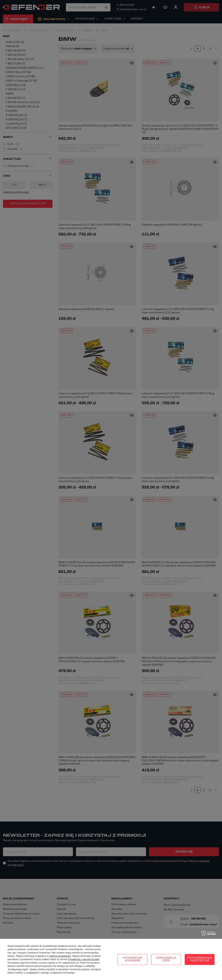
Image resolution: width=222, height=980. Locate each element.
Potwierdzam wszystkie (200, 959)
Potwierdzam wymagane (132, 959)
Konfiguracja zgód (166, 959)
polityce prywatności (60, 956)
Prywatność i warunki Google (84, 959)
